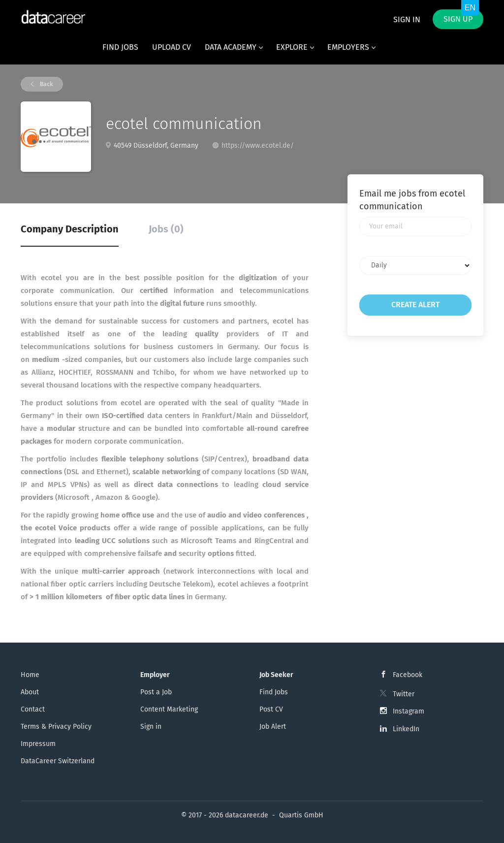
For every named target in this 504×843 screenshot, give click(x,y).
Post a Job (156, 692)
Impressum (38, 744)
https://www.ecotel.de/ (258, 146)
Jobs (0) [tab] (166, 229)
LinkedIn (406, 729)
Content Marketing (169, 709)
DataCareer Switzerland (58, 761)
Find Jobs (274, 692)
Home (30, 675)
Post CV (271, 709)
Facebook (408, 675)
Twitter (404, 694)
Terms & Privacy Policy (56, 727)
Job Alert (273, 727)
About (30, 692)
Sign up (458, 19)
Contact (33, 709)
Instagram (409, 711)
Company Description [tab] (70, 229)
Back (46, 84)
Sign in (407, 19)
